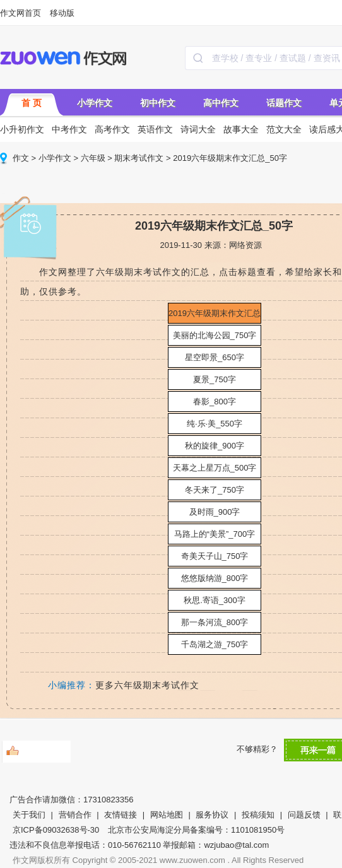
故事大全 (241, 129)
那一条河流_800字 (215, 622)
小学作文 (95, 103)
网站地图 (167, 815)
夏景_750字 (215, 379)
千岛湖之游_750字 (215, 644)
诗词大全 (198, 129)
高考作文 (112, 129)
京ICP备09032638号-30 (56, 830)
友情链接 (121, 815)
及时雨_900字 (215, 512)
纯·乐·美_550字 (215, 424)
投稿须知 (258, 815)
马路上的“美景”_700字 (215, 534)
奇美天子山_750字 (215, 556)
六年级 (93, 158)
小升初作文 (22, 129)
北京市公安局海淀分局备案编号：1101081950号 (196, 830)
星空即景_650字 (215, 357)
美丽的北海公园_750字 (215, 335)
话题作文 (284, 103)
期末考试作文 (139, 158)
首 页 (32, 103)
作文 (21, 158)
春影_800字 (215, 402)
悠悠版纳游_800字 (215, 578)
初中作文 (158, 103)
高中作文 (221, 103)
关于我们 (29, 815)
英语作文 (155, 129)
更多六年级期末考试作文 (147, 685)
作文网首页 (21, 13)
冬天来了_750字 (215, 490)
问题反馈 (304, 815)
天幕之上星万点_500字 (215, 468)
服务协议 (212, 815)
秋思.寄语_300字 (215, 600)
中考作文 (69, 129)
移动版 (62, 13)
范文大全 (284, 129)
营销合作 (75, 815)
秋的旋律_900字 (215, 446)
